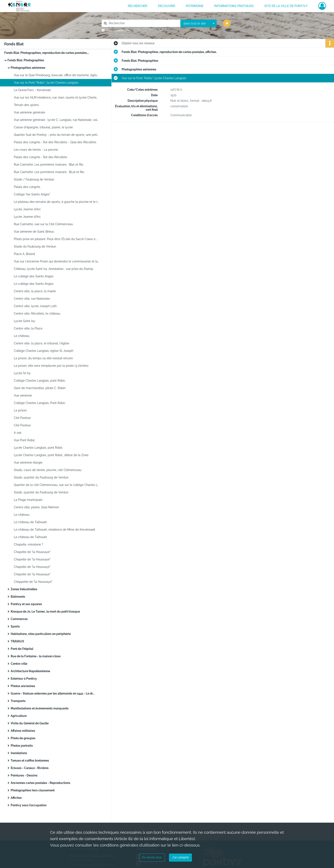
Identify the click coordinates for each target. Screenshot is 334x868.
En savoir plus (152, 857)
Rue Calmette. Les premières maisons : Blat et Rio (49, 165)
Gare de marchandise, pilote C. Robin (40, 388)
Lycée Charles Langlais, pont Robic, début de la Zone (51, 455)
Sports (15, 626)
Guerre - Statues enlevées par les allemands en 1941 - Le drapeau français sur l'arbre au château (53, 693)
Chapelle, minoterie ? (29, 544)
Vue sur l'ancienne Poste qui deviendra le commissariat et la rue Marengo (56, 261)
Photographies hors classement (33, 790)
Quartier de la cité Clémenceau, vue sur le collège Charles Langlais (56, 485)
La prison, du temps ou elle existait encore (43, 358)
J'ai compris (180, 857)
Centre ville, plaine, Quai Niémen (36, 507)
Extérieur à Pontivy (24, 679)
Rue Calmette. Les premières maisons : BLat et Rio (49, 172)
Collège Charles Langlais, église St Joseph (44, 351)
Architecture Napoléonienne (30, 671)
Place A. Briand (24, 254)
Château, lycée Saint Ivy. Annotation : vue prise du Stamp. (54, 269)
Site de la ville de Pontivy (286, 6)
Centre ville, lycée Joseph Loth (35, 306)
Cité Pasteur (22, 418)
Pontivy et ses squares (26, 604)
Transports (18, 701)
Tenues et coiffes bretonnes (30, 761)
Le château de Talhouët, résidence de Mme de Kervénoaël (55, 530)
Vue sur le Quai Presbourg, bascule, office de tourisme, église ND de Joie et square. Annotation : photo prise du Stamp (56, 75)
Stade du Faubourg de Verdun (35, 246)
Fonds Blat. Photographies (26, 60)
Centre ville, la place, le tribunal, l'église (42, 343)
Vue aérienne (23, 395)
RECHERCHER (137, 6)
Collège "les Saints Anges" (32, 194)
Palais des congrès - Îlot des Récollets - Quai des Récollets (55, 142)
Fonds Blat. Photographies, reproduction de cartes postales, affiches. (47, 53)
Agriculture (19, 716)
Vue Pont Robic (24, 440)
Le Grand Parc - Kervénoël (32, 90)
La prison (20, 410)
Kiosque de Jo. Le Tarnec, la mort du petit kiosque (45, 612)
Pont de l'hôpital (22, 649)
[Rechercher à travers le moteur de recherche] (143, 23)
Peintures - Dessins (24, 775)
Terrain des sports (26, 105)
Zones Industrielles (24, 589)
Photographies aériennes (28, 68)
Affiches (16, 798)
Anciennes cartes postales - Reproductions (40, 783)
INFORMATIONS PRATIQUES (234, 6)
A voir (18, 433)
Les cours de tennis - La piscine (36, 150)
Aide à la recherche (118, 30)
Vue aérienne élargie (28, 463)
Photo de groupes (23, 738)
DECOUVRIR (166, 6)
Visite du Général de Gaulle (30, 723)
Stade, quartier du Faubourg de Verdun (41, 477)
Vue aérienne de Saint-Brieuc (34, 232)
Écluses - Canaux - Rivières (30, 768)
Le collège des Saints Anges (34, 276)
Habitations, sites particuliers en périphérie (41, 634)
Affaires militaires (23, 731)
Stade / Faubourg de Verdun (34, 179)
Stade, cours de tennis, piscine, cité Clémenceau (48, 470)
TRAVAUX (17, 641)
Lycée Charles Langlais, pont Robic (38, 448)
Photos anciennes (23, 686)
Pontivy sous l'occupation (29, 805)
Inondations (19, 753)
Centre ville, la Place (28, 328)
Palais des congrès (27, 187)
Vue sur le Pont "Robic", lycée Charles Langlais (46, 83)
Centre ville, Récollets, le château (37, 314)
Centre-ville (19, 664)
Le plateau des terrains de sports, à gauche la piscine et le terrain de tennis (56, 202)
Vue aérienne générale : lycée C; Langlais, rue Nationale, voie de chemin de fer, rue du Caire (56, 120)
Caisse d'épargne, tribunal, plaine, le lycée (43, 127)
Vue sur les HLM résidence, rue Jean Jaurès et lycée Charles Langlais (56, 97)
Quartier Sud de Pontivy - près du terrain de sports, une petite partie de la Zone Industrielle (56, 135)
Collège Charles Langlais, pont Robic (40, 381)
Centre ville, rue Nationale (32, 299)
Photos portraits (22, 746)
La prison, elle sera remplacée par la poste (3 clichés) (51, 366)
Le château (22, 336)
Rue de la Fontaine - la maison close (36, 656)
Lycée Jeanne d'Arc (27, 209)
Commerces (19, 619)
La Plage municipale (28, 500)
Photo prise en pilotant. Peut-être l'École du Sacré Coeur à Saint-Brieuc (56, 239)
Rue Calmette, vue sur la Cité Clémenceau (43, 224)
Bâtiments (18, 597)
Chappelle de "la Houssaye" (33, 582)
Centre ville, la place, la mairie (35, 291)
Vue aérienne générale (30, 112)
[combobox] (199, 23)
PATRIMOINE (195, 6)
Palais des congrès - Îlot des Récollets (41, 157)
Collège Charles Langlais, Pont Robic (40, 403)
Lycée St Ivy (22, 373)
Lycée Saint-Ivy (24, 321)
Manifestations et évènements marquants (40, 708)
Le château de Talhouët (30, 522)
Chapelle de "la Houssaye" (32, 552)
